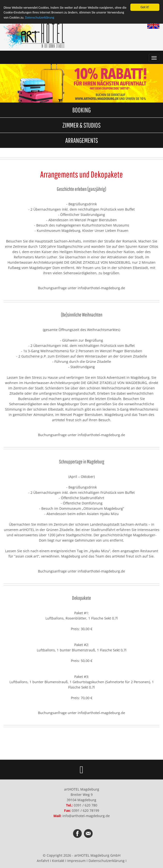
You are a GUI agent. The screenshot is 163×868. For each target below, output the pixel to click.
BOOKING (81, 110)
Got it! (145, 7)
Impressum (76, 861)
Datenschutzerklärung (40, 17)
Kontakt (58, 861)
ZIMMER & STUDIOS (81, 125)
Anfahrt (43, 861)
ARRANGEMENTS (82, 140)
